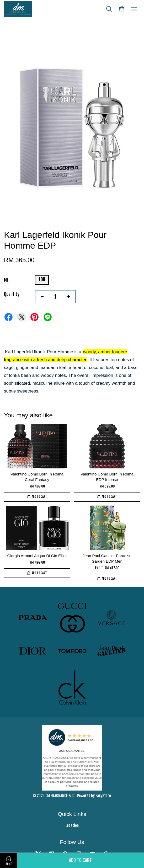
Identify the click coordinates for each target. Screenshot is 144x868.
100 (42, 280)
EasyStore (103, 796)
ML (6, 280)
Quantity (12, 294)
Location (72, 825)
